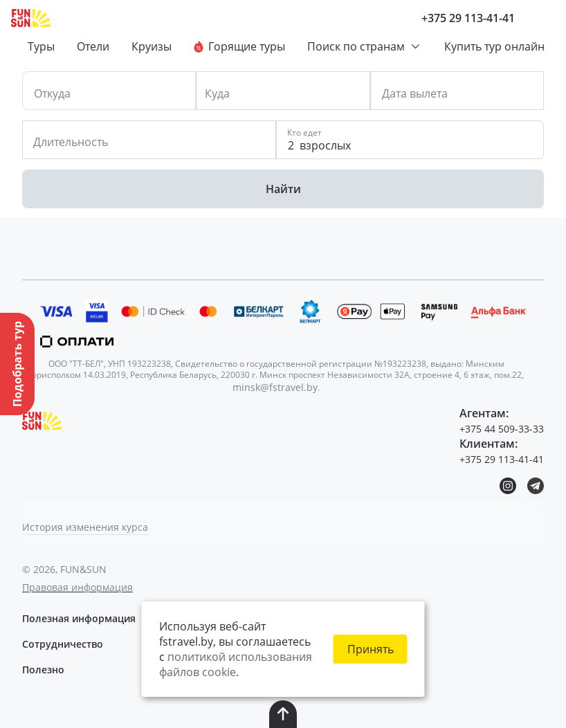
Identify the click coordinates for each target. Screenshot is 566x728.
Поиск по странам (365, 46)
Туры (41, 46)
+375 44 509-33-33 (502, 429)
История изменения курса (85, 527)
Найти (283, 189)
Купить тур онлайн (494, 46)
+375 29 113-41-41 (468, 18)
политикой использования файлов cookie (236, 664)
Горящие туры (239, 46)
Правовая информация (77, 587)
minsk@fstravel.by (275, 387)
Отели (93, 46)
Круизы (152, 46)
